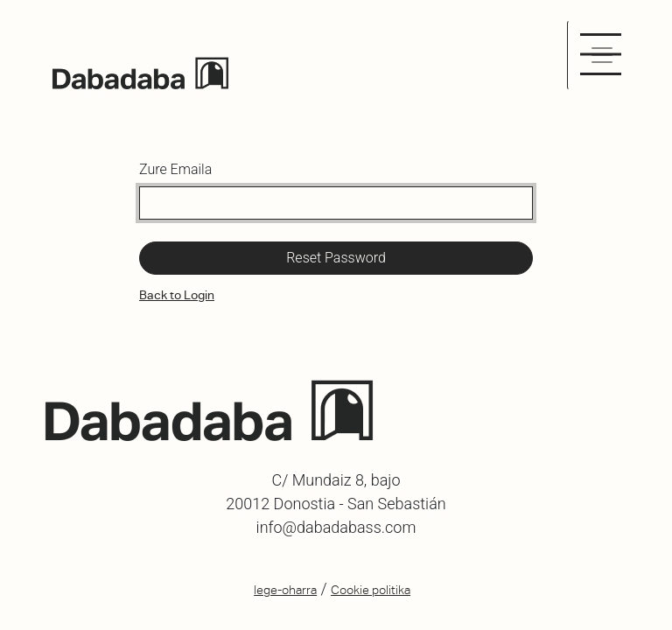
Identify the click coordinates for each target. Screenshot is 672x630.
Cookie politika (371, 590)
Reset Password (336, 258)
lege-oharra (285, 590)
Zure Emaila (175, 169)
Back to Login (177, 295)
